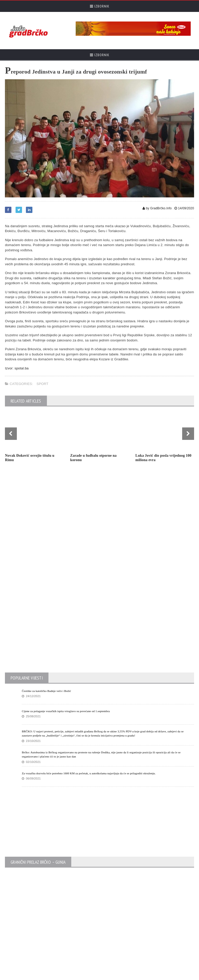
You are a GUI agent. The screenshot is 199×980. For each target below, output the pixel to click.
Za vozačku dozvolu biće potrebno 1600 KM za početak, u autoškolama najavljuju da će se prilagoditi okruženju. (89, 688)
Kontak (164, 975)
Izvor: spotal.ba (17, 368)
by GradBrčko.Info (157, 208)
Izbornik (100, 6)
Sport (42, 384)
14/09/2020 (184, 208)
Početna (150, 975)
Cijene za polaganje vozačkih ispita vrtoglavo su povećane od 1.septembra (66, 626)
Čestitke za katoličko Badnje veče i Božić (46, 605)
